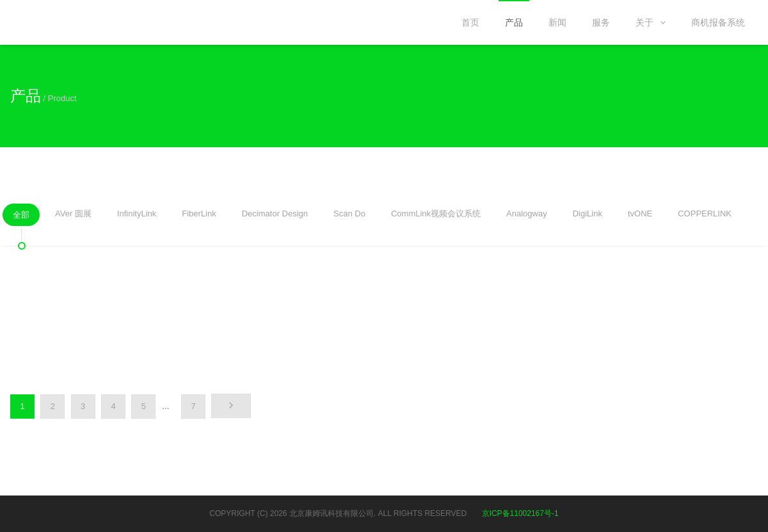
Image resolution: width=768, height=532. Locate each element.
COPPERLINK (705, 216)
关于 (651, 22)
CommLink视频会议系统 (436, 216)
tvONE (640, 216)
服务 (601, 22)
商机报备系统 (718, 22)
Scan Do (349, 216)
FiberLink (199, 216)
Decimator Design (275, 216)
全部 (21, 218)
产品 (514, 22)
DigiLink (588, 216)
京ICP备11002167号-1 (520, 513)
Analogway (527, 216)
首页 (470, 22)
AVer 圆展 (73, 216)
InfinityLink (137, 216)
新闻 (557, 22)
